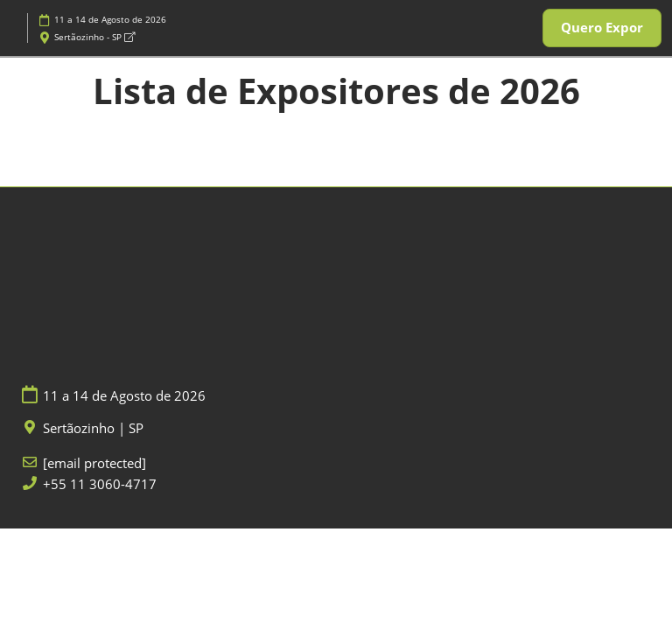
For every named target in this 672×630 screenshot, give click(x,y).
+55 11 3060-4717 (100, 484)
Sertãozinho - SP (94, 37)
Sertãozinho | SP (93, 428)
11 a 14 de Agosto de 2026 (110, 19)
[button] (602, 28)
